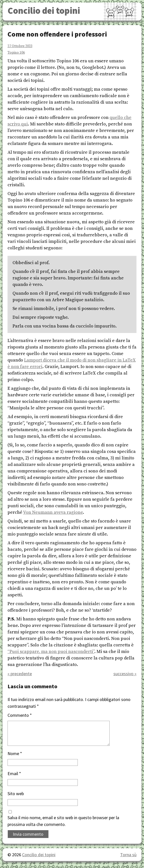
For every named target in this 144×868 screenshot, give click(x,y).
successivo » (125, 674)
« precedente (20, 674)
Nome (15, 753)
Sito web (16, 794)
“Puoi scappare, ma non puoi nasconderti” (51, 652)
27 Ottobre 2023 (20, 46)
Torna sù (128, 855)
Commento (20, 715)
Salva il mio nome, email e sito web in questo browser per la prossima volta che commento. (63, 821)
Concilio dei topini (44, 11)
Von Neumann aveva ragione (53, 512)
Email (14, 773)
